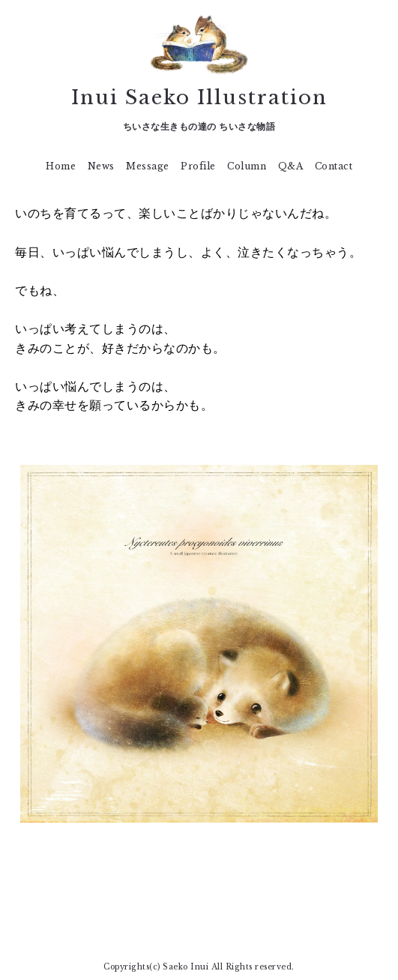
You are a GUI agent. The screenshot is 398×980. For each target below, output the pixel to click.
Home (61, 166)
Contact (334, 166)
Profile (198, 166)
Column (247, 166)
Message (148, 166)
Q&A (291, 166)
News (101, 166)
